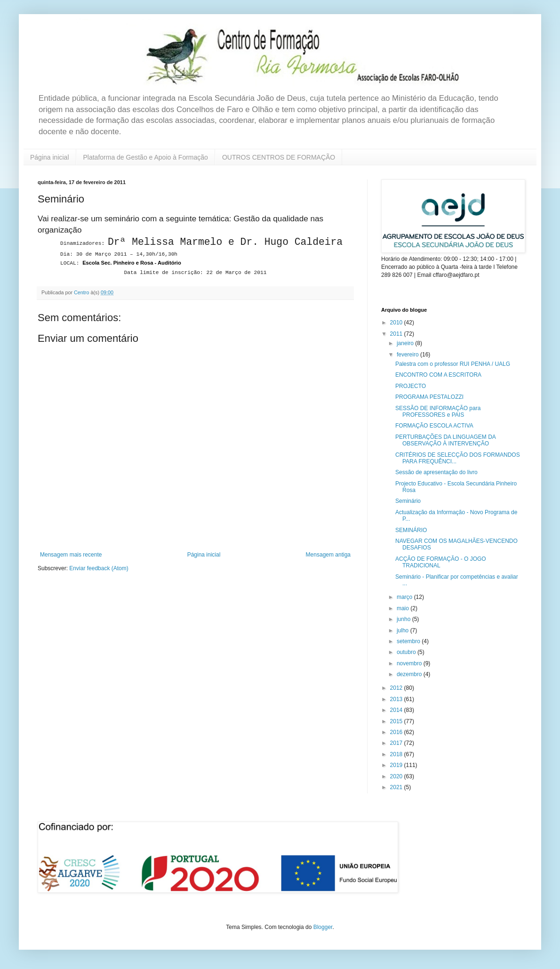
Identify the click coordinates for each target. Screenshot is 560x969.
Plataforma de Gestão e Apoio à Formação (146, 157)
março (405, 597)
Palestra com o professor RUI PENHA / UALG (453, 364)
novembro (410, 663)
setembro (409, 641)
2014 (397, 710)
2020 (397, 776)
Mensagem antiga (328, 555)
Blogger (323, 927)
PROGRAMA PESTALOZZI (429, 397)
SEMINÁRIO (411, 530)
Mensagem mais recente (71, 555)
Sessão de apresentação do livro (436, 472)
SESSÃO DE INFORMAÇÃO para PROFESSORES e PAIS (438, 412)
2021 (397, 787)
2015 (397, 721)
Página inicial (50, 157)
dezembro (410, 674)
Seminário (408, 501)
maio (404, 608)
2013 (397, 699)
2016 (397, 732)
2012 (397, 688)
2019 (397, 765)
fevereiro (408, 355)
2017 (397, 743)
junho (404, 619)
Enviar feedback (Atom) (99, 568)
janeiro (406, 343)
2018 (397, 754)
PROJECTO (411, 386)
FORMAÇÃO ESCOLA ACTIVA (434, 426)
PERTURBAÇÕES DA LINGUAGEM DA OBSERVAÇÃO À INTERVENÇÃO (445, 440)
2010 (397, 323)
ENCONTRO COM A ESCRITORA (438, 375)
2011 (397, 334)
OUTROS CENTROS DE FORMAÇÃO (279, 157)
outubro (407, 652)
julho (404, 630)
